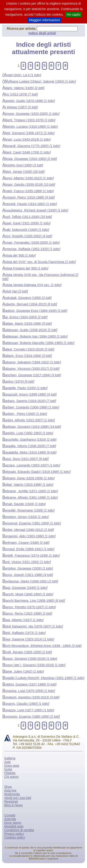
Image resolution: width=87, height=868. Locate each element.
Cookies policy (14, 837)
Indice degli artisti (42, 33)
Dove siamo (13, 823)
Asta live (10, 790)
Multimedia (12, 794)
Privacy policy (14, 834)
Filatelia (10, 773)
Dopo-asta (12, 766)
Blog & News (13, 805)
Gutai (8, 769)
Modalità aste (14, 826)
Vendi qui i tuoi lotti (18, 798)
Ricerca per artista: (22, 29)
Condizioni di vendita (19, 830)
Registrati (11, 801)
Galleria (10, 758)
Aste (7, 762)
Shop (8, 787)
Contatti (10, 815)
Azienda (10, 819)
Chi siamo (11, 777)
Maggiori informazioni (44, 20)
